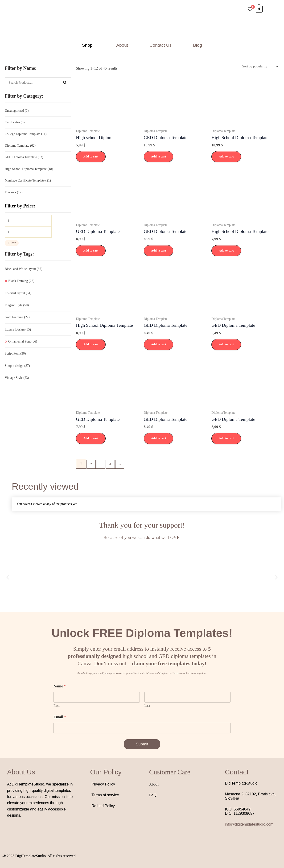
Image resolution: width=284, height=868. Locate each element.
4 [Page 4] (112, 465)
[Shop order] (258, 67)
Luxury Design (18, 335)
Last (147, 707)
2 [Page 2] (91, 465)
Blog (198, 45)
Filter (12, 249)
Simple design (17, 372)
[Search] (65, 83)
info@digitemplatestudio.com (249, 826)
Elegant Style (17, 311)
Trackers (14, 196)
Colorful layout (18, 299)
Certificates (15, 123)
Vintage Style (17, 384)
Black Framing (21, 287)
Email (60, 718)
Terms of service (105, 796)
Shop (87, 45)
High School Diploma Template (29, 172)
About (122, 45)
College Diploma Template (26, 135)
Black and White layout (23, 275)
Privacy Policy (103, 786)
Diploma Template (20, 147)
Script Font (15, 360)
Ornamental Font (23, 347)
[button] (88, 45)
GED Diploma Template (24, 159)
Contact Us (161, 45)
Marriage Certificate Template (28, 184)
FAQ (153, 796)
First (57, 707)
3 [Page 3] (102, 465)
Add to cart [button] (91, 157)
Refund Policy (103, 807)
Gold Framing (17, 323)
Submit (142, 746)
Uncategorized (17, 111)
